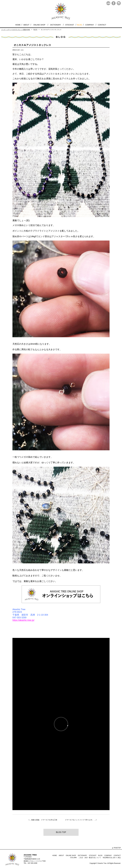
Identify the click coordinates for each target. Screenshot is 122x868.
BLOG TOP (61, 832)
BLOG (80, 25)
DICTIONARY (56, 25)
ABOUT (26, 25)
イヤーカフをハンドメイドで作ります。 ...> (81, 820)
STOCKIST (70, 25)
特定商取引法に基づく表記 (112, 858)
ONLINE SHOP (39, 25)
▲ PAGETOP (116, 848)
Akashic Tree (102, 863)
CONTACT (102, 25)
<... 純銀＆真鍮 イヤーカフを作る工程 (43, 820)
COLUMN (73, 858)
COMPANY (90, 25)
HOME (18, 25)
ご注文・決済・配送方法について (90, 858)
